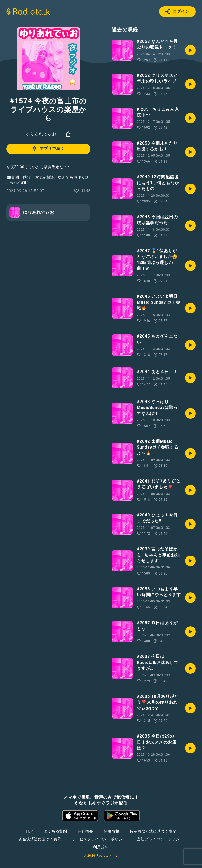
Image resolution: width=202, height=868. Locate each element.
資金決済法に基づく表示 (40, 839)
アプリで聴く (48, 149)
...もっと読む (17, 182)
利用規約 (101, 847)
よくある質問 (55, 831)
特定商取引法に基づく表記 (153, 831)
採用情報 (111, 831)
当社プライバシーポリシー (160, 839)
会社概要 (85, 831)
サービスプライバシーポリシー (99, 839)
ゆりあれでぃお (41, 134)
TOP (29, 831)
